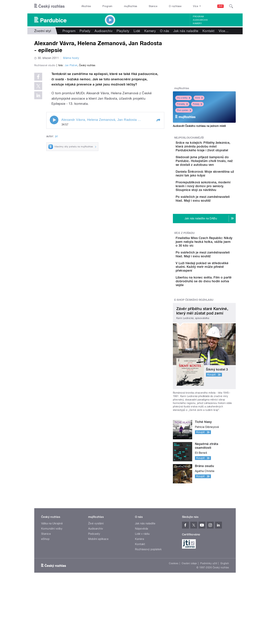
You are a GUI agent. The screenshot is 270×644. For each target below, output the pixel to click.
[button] (158, 194)
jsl (56, 209)
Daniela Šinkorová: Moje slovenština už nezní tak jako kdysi (213, 191)
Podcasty (94, 579)
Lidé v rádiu (142, 579)
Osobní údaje (189, 608)
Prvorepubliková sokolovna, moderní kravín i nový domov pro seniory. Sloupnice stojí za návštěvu (215, 208)
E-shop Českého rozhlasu (194, 345)
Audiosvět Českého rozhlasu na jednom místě (199, 126)
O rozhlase (175, 6)
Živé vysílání (184, 110)
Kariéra (139, 584)
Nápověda (142, 574)
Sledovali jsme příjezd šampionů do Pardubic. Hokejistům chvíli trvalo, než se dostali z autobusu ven (214, 172)
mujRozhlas (131, 6)
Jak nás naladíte (186, 31)
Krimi (199, 98)
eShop (45, 584)
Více (224, 31)
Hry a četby (184, 98)
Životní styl (43, 31)
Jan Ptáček (71, 139)
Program (107, 6)
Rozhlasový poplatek (148, 594)
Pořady (85, 31)
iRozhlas (86, 6)
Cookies (174, 608)
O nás (165, 31)
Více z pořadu (185, 262)
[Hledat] (231, 6)
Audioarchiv (200, 20)
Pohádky (182, 104)
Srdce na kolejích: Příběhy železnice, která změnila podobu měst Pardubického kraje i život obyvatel (214, 150)
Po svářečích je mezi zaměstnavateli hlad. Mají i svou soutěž (214, 224)
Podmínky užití (209, 608)
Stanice (153, 6)
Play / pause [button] (54, 193)
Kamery (197, 23)
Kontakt (209, 31)
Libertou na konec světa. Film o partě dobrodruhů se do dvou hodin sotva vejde (213, 325)
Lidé (137, 31)
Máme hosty (71, 58)
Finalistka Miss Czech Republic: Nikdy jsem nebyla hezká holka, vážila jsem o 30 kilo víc (214, 272)
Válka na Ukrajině (52, 569)
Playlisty (123, 31)
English (225, 608)
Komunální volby (52, 574)
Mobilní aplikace (98, 584)
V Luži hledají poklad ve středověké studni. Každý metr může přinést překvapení (214, 306)
